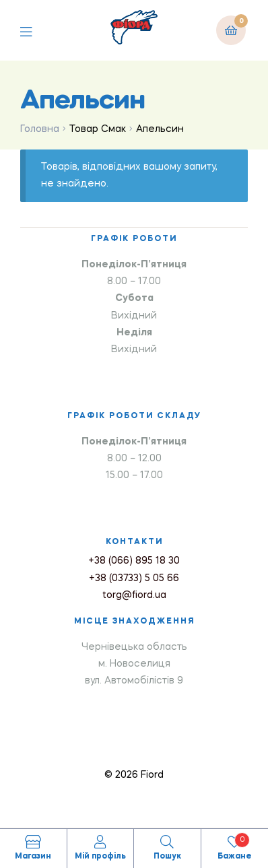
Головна (40, 129)
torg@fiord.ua (134, 595)
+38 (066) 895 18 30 (134, 561)
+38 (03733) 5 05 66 (134, 578)
